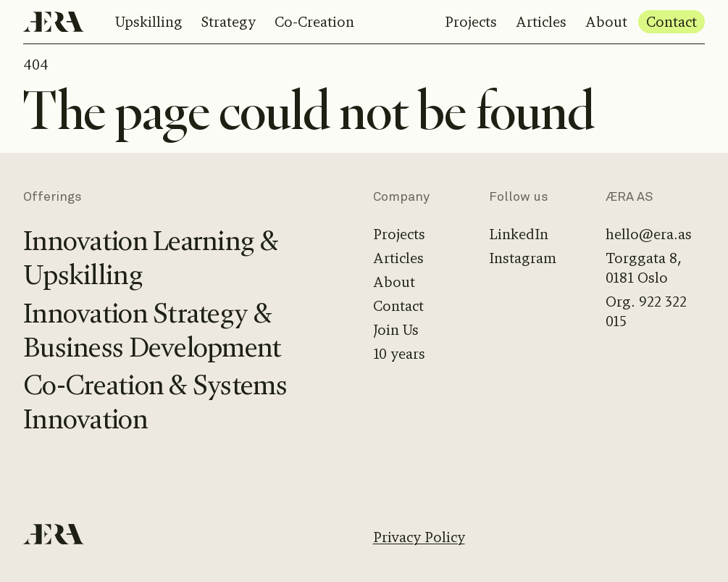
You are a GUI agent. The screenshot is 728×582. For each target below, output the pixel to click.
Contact (671, 22)
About (606, 22)
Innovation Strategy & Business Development (152, 331)
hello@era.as (649, 234)
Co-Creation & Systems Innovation (155, 402)
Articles (541, 22)
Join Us (396, 330)
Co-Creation (314, 22)
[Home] (54, 22)
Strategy (229, 22)
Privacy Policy (419, 537)
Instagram (523, 258)
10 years (399, 354)
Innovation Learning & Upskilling (151, 258)
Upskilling (149, 22)
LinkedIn (519, 234)
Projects (471, 22)
